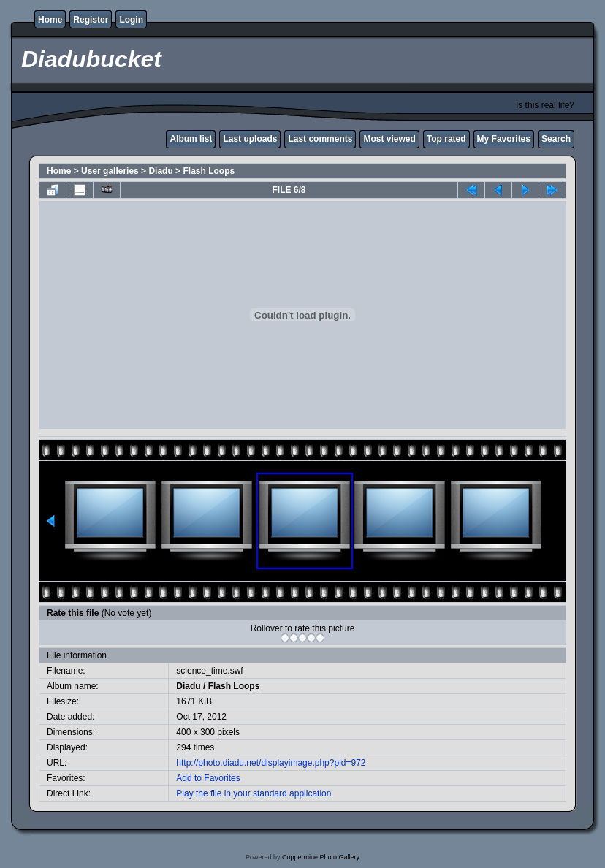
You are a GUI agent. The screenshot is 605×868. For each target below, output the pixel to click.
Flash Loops (209, 171)
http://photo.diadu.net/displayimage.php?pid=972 (271, 763)
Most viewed (389, 139)
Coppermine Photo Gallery (321, 857)
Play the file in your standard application (254, 793)
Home (50, 20)
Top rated (446, 139)
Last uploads (250, 139)
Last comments (320, 139)
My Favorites (504, 139)
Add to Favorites (208, 778)
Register (91, 20)
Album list (191, 139)
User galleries (110, 171)
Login (131, 20)
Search (556, 139)
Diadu (160, 171)
